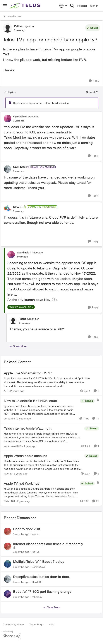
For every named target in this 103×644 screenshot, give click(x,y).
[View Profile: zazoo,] (8, 531)
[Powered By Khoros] (51, 635)
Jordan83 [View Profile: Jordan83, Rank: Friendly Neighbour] (9, 418)
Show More (18, 346)
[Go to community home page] (26, 6)
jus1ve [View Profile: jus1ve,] (36, 552)
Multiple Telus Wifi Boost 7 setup (39, 562)
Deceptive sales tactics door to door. (41, 577)
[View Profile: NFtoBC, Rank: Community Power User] (8, 209)
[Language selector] (63, 6)
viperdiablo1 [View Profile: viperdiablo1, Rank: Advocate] (20, 116)
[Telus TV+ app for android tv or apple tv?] (19, 121)
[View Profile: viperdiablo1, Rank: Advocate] (8, 119)
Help (51, 624)
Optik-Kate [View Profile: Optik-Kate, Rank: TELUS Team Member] (19, 167)
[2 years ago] (17, 391)
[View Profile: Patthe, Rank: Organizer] (8, 28)
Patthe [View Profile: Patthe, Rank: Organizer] (18, 26)
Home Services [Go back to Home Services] (12, 16)
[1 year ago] (29, 446)
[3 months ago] (21, 534)
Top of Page (36, 624)
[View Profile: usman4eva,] (8, 564)
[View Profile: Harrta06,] (8, 579)
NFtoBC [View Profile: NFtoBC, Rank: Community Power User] (18, 207)
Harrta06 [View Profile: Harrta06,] (37, 582)
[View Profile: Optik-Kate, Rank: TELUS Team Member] (8, 169)
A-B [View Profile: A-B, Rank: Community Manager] (6, 391)
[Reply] (94, 81)
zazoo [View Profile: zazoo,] (35, 534)
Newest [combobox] (92, 92)
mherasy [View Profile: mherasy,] (37, 597)
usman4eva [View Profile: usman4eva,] (39, 567)
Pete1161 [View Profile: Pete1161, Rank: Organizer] (10, 501)
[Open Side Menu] (5, 6)
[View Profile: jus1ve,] (8, 546)
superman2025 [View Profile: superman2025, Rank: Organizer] (13, 446)
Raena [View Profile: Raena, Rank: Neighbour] (8, 473)
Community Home (13, 624)
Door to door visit (27, 529)
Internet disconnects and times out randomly (48, 544)
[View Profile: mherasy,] (8, 594)
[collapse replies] (51, 113)
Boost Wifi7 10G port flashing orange (42, 592)
